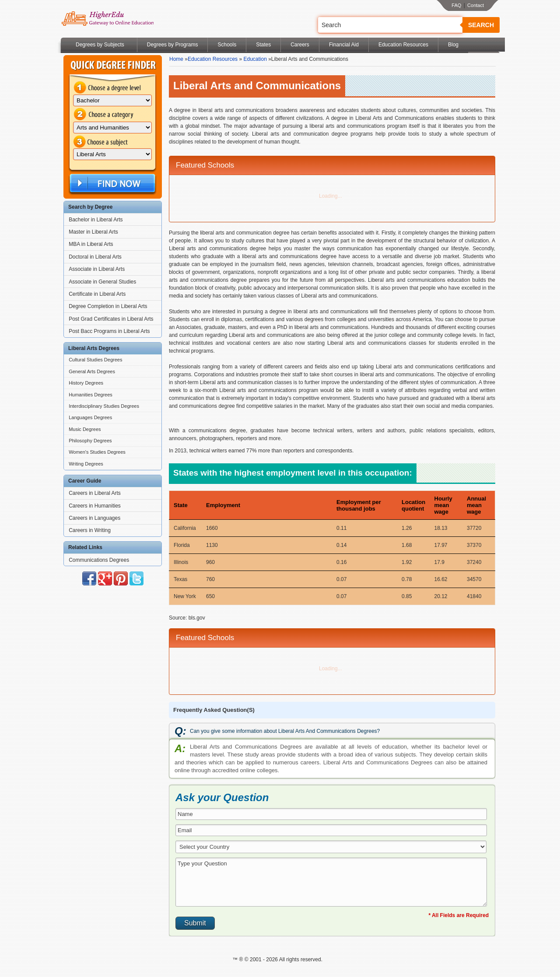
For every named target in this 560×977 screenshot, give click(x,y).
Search (481, 25)
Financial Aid (344, 45)
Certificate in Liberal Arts (97, 294)
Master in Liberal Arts (93, 232)
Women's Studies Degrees (97, 452)
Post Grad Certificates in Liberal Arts (111, 319)
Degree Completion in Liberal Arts (108, 306)
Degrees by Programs (173, 45)
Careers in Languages (94, 518)
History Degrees (86, 383)
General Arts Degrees (92, 371)
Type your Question (331, 882)
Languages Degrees (90, 417)
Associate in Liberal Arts (97, 269)
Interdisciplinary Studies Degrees (104, 406)
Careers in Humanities (95, 506)
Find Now (112, 184)
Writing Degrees (86, 464)
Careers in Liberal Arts (95, 493)
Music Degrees (85, 429)
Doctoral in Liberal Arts (95, 257)
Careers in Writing (90, 530)
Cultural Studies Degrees (95, 360)
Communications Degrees (99, 560)
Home (176, 59)
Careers (300, 45)
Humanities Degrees (91, 395)
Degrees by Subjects (100, 45)
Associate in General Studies (102, 282)
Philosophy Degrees (90, 441)
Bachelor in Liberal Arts (96, 220)
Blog (453, 45)
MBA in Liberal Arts (91, 244)
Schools (227, 45)
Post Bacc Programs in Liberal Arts (109, 331)
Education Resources (403, 45)
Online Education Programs (107, 19)
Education (255, 59)
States (263, 45)
